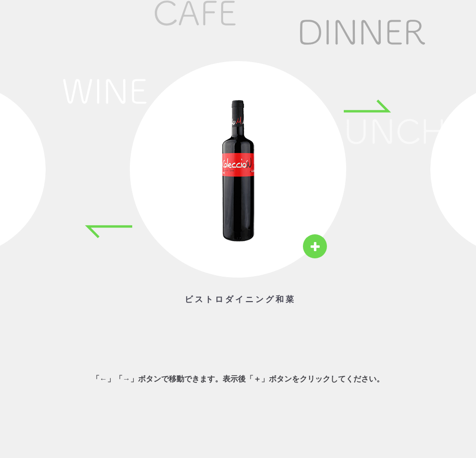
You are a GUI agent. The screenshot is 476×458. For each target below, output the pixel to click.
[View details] (315, 246)
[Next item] (368, 106)
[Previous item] (108, 232)
